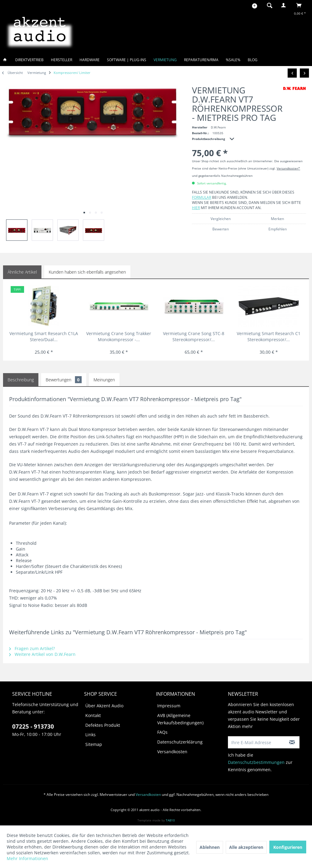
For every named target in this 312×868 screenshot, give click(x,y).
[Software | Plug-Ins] (127, 60)
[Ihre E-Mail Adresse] (257, 742)
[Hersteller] (62, 60)
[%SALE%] (233, 60)
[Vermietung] (165, 60)
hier (196, 208)
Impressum (169, 706)
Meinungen (104, 380)
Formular (202, 197)
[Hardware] (90, 60)
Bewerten (221, 229)
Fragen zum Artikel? (32, 648)
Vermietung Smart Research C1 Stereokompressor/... (269, 336)
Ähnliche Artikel (22, 272)
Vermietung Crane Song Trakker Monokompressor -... (119, 336)
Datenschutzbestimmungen (256, 762)
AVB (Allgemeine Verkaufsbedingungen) (180, 719)
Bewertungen (64, 380)
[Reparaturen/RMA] (201, 60)
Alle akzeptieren (246, 847)
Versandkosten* (288, 168)
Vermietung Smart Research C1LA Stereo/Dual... (44, 336)
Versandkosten (172, 752)
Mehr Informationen (27, 858)
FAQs (162, 732)
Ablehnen (210, 847)
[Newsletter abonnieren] (292, 742)
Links (90, 735)
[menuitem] (268, 5)
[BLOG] (253, 60)
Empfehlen (278, 229)
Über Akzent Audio (104, 706)
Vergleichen (221, 219)
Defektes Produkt (103, 725)
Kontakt (93, 715)
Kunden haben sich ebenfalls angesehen (87, 272)
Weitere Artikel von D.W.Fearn (42, 654)
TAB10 (170, 820)
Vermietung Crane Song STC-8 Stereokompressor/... (194, 336)
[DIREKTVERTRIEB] (29, 60)
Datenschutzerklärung (180, 742)
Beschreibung (21, 380)
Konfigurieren (288, 847)
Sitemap (94, 744)
